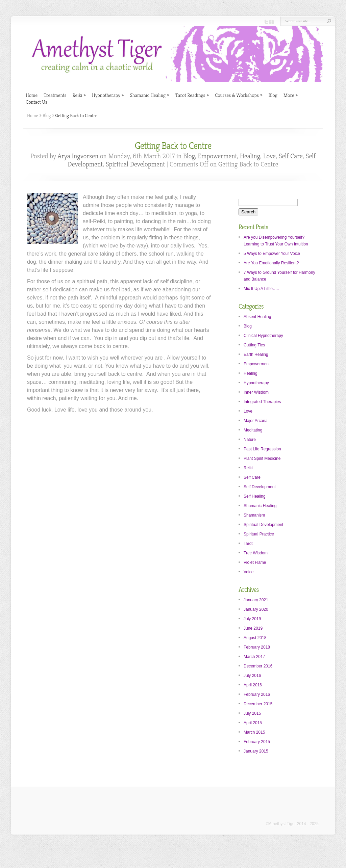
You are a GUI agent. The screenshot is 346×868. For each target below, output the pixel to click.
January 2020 (256, 609)
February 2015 (257, 742)
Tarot (248, 544)
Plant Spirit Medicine (262, 458)
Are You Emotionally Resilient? (271, 263)
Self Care (291, 156)
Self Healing (255, 496)
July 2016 (252, 676)
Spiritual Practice (259, 534)
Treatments (55, 95)
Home (32, 95)
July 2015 (252, 713)
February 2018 (257, 647)
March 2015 (254, 732)
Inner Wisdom (256, 392)
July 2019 (252, 619)
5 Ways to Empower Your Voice (272, 254)
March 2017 (254, 657)
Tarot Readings (192, 95)
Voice (249, 572)
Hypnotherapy (108, 95)
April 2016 (253, 685)
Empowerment (218, 156)
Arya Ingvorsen (78, 156)
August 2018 (255, 638)
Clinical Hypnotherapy (263, 336)
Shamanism (254, 515)
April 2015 (253, 723)
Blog (273, 95)
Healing (250, 156)
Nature (250, 440)
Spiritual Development (135, 164)
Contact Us (36, 102)
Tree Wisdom (256, 553)
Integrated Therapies (262, 402)
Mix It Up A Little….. (261, 289)
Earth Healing (256, 354)
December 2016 (258, 666)
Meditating (253, 430)
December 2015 (258, 704)
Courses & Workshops (239, 95)
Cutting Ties (254, 345)
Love (269, 156)
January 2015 (256, 751)
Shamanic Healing (149, 95)
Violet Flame (255, 562)
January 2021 (256, 600)
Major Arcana (256, 421)
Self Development (260, 487)
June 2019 (253, 628)
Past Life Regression (262, 449)
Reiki (79, 95)
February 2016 (257, 694)
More (291, 95)
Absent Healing (257, 317)
